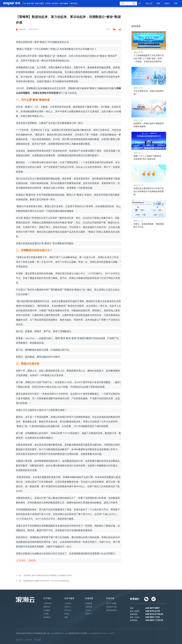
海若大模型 (39, 3)
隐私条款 (19, 640)
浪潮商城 (89, 603)
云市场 (48, 3)
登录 (176, 3)
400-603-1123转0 (154, 620)
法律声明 (28, 640)
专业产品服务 (111, 603)
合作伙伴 (55, 3)
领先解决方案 (111, 607)
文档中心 (68, 607)
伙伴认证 (68, 610)
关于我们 (47, 598)
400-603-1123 (153, 617)
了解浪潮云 (74, 3)
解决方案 (30, 3)
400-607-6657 (153, 608)
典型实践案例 (111, 610)
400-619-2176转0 (154, 614)
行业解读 (47, 610)
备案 (158, 3)
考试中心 (89, 614)
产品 (24, 3)
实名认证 (149, 3)
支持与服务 (64, 3)
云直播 (46, 614)
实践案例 (47, 617)
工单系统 (68, 603)
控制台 (167, 3)
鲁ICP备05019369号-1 (107, 633)
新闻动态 (47, 607)
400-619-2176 (153, 611)
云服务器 (89, 607)
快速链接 (89, 598)
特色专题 (110, 598)
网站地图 (38, 640)
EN (140, 3)
